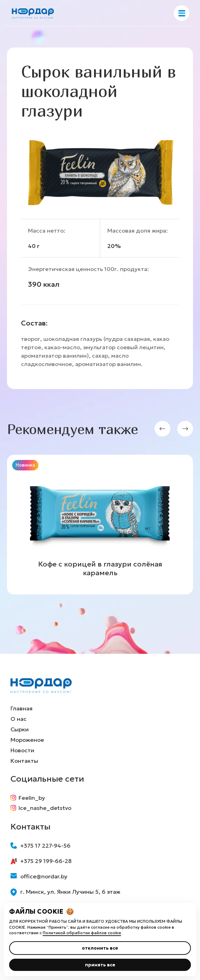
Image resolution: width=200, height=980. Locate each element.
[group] (100, 525)
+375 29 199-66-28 (41, 861)
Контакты (24, 761)
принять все (100, 965)
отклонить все (100, 948)
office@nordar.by (39, 876)
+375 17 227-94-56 (41, 846)
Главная (22, 708)
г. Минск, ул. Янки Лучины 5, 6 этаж (65, 892)
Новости (22, 750)
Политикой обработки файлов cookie (82, 933)
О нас (19, 719)
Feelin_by (28, 798)
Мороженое (27, 740)
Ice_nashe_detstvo (41, 808)
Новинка (25, 465)
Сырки (20, 729)
